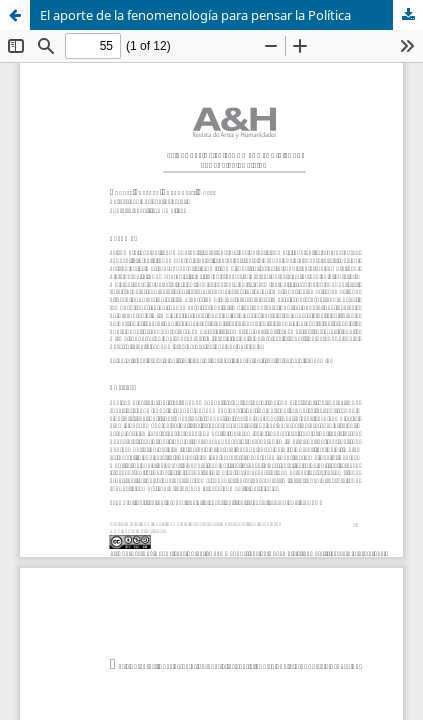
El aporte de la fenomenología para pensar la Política (195, 15)
